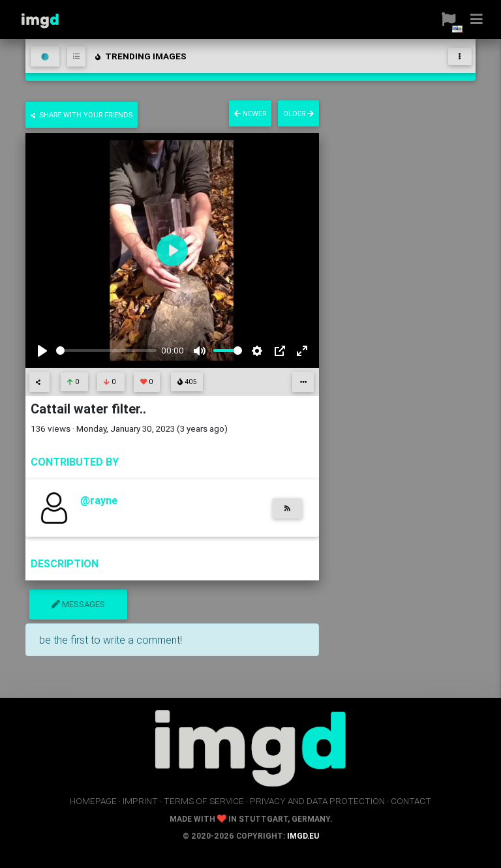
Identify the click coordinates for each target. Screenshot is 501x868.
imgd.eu (303, 836)
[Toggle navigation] (460, 56)
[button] (444, 20)
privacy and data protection (317, 801)
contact (411, 801)
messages (78, 604)
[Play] (42, 351)
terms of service (204, 801)
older (298, 113)
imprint (140, 801)
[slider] (106, 351)
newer (250, 113)
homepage (93, 801)
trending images (140, 56)
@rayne (99, 500)
